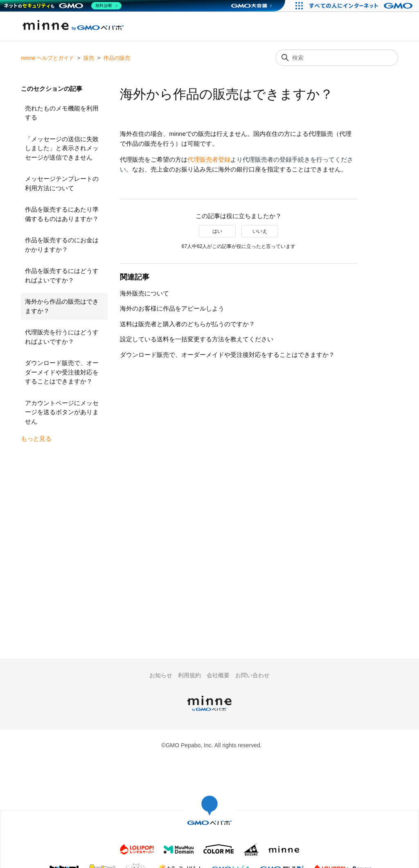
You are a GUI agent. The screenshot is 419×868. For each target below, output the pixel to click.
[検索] (337, 58)
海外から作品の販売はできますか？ (62, 306)
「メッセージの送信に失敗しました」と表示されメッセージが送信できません (62, 148)
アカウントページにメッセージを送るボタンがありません (62, 412)
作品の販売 (117, 58)
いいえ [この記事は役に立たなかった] (260, 231)
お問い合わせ (252, 675)
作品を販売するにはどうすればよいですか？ (62, 275)
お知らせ (161, 675)
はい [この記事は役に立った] (217, 231)
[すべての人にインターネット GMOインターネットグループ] (362, 6)
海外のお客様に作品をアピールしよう (172, 308)
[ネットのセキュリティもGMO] (63, 6)
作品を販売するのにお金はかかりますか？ (62, 245)
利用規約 (189, 675)
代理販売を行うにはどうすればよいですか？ (62, 337)
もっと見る (36, 439)
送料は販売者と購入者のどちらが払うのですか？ (187, 324)
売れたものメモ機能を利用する (62, 113)
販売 (89, 58)
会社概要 (218, 675)
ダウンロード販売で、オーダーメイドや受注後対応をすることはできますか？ (62, 372)
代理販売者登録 (209, 159)
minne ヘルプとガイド (47, 58)
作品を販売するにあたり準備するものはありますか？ (62, 214)
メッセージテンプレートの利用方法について (62, 183)
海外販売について (144, 293)
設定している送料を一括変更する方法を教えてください (197, 339)
